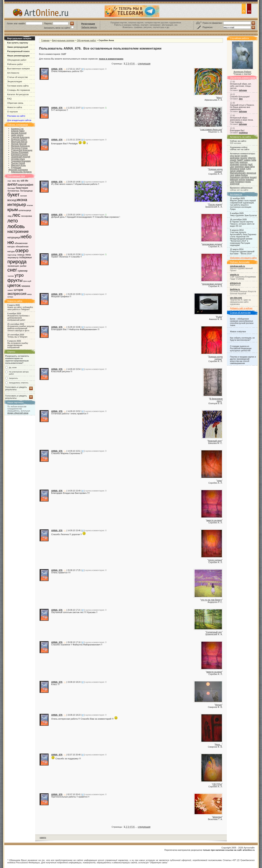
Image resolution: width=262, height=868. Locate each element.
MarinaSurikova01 (238, 173)
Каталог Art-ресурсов (18, 94)
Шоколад (217, 817)
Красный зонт (215, 441)
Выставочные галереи (18, 69)
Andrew (244, 175)
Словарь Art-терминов (19, 90)
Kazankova (235, 177)
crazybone (245, 177)
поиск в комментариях (111, 59)
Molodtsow (235, 169)
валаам (24, 196)
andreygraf (235, 184)
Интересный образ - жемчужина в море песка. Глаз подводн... (242, 120)
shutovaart (235, 164)
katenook (234, 179)
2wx (241, 99)
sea (14, 181)
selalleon (240, 171)
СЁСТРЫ (217, 784)
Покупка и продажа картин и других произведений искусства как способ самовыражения (243, 360)
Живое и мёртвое (238, 332)
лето (13, 221)
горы (219, 481)
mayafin (244, 156)
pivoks (248, 182)
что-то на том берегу (211, 600)
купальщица (25, 210)
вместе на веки (214, 520)
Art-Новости (13, 73)
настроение (18, 231)
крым (13, 210)
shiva (247, 167)
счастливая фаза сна (211, 129)
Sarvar (233, 171)
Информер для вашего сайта (243, 258)
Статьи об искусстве (18, 77)
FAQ (9, 99)
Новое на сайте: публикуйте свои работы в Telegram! (20, 308)
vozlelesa (243, 133)
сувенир (23, 271)
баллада (11, 188)
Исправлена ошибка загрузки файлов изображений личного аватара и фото (21, 328)
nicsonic (244, 158)
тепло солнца (215, 560)
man (9, 181)
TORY (248, 169)
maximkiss (239, 167)
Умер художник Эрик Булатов (243, 215)
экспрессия (17, 294)
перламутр (13, 257)
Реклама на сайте (16, 116)
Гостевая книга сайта (18, 86)
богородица (26, 191)
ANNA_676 (57, 69)
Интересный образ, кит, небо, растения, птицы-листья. (241, 86)
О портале (13, 112)
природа (17, 262)
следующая (144, 64)
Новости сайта (15, 107)
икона (22, 200)
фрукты (15, 280)
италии (30, 205)
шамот (10, 290)
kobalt (243, 169)
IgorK (250, 164)
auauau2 (250, 179)
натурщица (14, 238)
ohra (232, 156)
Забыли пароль (89, 27)
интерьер (17, 205)
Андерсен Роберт (242, 72)
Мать (219, 98)
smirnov (242, 179)
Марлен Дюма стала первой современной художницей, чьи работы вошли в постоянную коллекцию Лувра (243, 205)
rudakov (247, 160)
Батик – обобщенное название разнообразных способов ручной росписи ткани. (242, 322)
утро (19, 275)
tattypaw (243, 90)
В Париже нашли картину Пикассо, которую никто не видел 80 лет (242, 224)
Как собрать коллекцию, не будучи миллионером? (242, 339)
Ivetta (254, 160)
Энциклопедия (15, 81)
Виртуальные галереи (63, 40)
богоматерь (13, 191)
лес (16, 215)
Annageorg (240, 182)
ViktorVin (252, 158)
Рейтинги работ (15, 64)
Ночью (218, 705)
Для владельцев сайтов (19, 120)
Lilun (232, 167)
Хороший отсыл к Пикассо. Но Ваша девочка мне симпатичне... (242, 107)
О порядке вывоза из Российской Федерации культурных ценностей (241, 348)
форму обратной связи (18, 413)
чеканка (26, 286)
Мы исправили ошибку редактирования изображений (18, 345)
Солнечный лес (214, 632)
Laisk (232, 182)
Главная (45, 40)
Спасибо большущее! (240, 97)
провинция (13, 266)
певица (21, 255)
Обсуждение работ (17, 60)
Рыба (219, 317)
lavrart (237, 156)
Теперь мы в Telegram (17, 337)
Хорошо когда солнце (215, 170)
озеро (22, 250)
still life (24, 181)
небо (26, 237)
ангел (13, 184)
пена (28, 255)
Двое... (218, 744)
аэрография (26, 185)
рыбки (23, 266)
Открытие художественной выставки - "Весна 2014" (242, 253)
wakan (238, 175)
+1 (65, 69)
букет (13, 195)
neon (232, 175)
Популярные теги (16, 176)
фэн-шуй (27, 281)
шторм (18, 290)
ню (11, 242)
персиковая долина (212, 244)
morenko (244, 164)
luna (232, 162)
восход (12, 200)
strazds (233, 160)
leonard (253, 177)
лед (10, 216)
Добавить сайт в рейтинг (241, 308)
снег (12, 270)
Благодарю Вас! (237, 131)
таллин (11, 276)
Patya (252, 167)
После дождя (215, 204)
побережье (26, 257)
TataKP (240, 160)
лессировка (27, 216)
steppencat (251, 173)
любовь (16, 226)
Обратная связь (15, 103)
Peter (237, 162)
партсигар (12, 255)
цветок (14, 285)
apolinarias (235, 158)
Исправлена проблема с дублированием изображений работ (18, 318)
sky (18, 181)
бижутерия (22, 188)
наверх (43, 838)
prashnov (244, 162)
